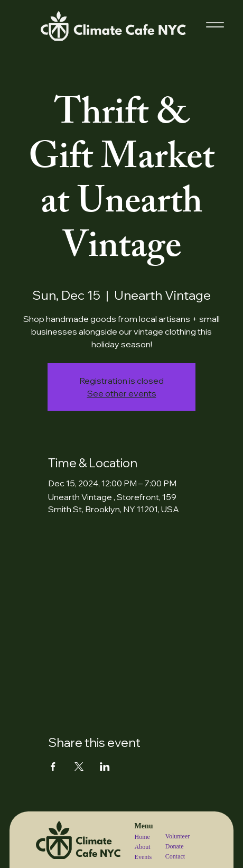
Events (143, 857)
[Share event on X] (79, 767)
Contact (175, 856)
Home (142, 837)
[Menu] (215, 25)
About (143, 847)
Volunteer (177, 836)
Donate (175, 846)
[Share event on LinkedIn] (105, 767)
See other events (122, 393)
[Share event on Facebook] (53, 767)
